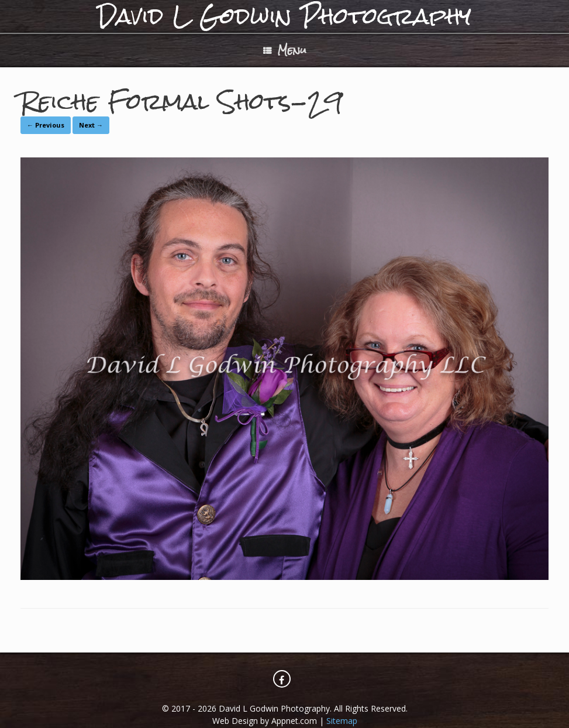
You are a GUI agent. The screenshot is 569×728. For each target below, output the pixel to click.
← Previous (46, 125)
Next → (91, 125)
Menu (285, 50)
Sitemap (342, 721)
